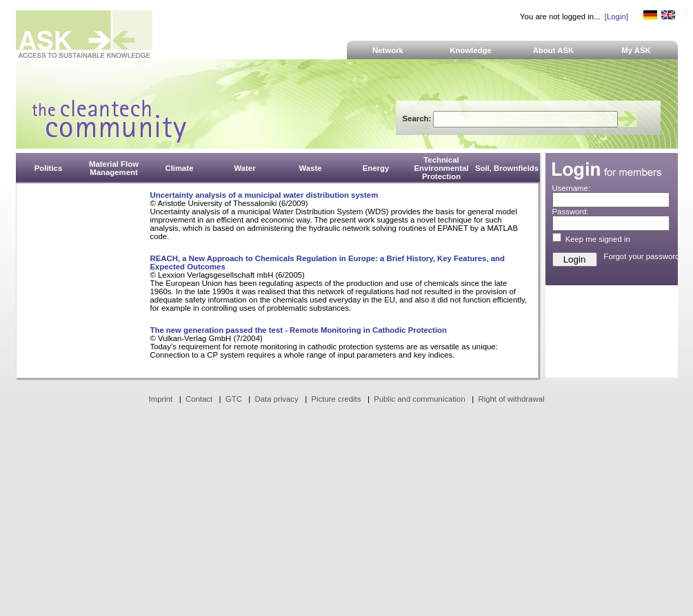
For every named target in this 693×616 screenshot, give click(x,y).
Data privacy (277, 399)
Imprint (161, 399)
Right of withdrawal (512, 399)
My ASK (636, 50)
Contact (199, 399)
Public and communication (420, 399)
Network (388, 50)
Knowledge (471, 50)
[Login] (616, 17)
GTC (234, 399)
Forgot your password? (644, 256)
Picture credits (336, 399)
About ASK (554, 50)
